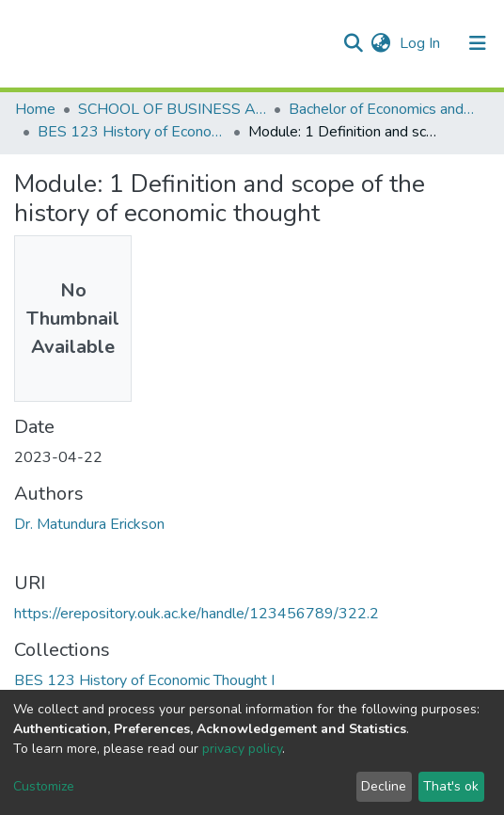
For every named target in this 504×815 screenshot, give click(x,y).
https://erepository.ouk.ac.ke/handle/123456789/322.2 (197, 614)
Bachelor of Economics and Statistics (383, 109)
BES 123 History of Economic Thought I (132, 132)
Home (35, 109)
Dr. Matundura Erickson (89, 524)
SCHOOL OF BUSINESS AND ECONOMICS (172, 109)
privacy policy (242, 749)
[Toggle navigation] (478, 43)
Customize (44, 786)
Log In (422, 43)
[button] (380, 43)
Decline (384, 786)
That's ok (451, 786)
